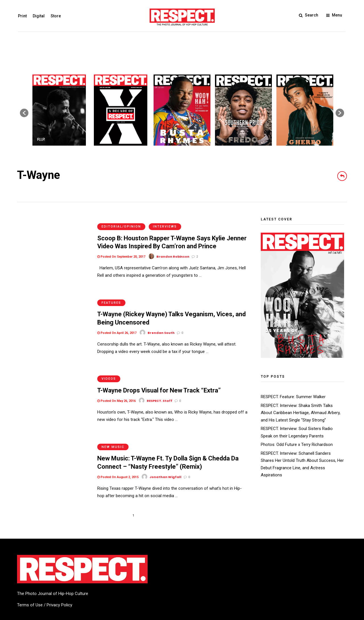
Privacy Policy (59, 580)
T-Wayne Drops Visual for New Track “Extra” (159, 372)
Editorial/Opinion (121, 220)
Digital (38, 16)
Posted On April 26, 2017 (117, 320)
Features (111, 290)
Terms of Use (30, 580)
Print (21, 16)
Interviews (165, 220)
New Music (113, 422)
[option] (59, 110)
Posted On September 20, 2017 (121, 250)
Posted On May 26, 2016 (116, 382)
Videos (109, 360)
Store (55, 16)
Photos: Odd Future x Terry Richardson (297, 445)
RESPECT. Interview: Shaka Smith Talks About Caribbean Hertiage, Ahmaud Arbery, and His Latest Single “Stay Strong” (301, 413)
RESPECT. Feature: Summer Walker (293, 397)
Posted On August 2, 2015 (118, 452)
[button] (24, 113)
